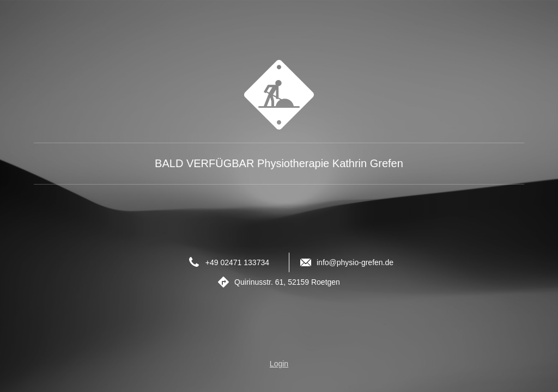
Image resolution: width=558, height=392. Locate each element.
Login (279, 364)
